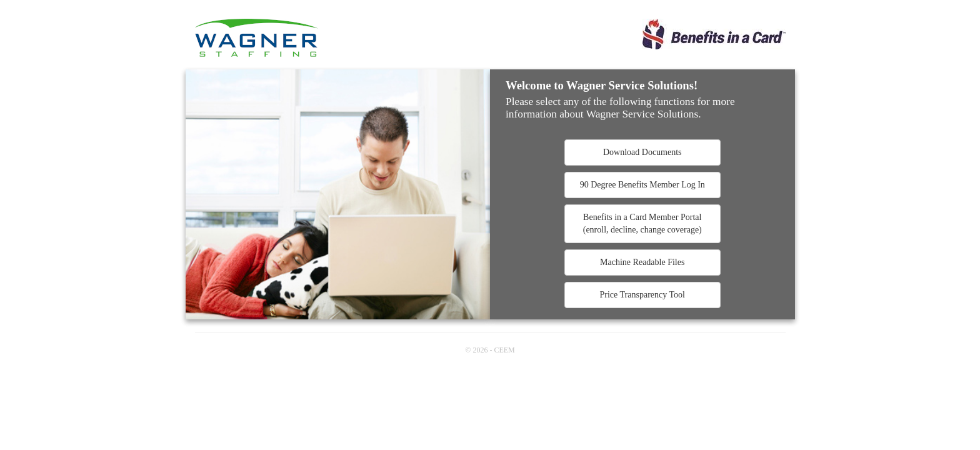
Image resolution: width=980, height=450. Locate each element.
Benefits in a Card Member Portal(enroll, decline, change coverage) (642, 223)
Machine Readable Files (642, 262)
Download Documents (642, 152)
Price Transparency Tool (642, 295)
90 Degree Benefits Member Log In (642, 185)
